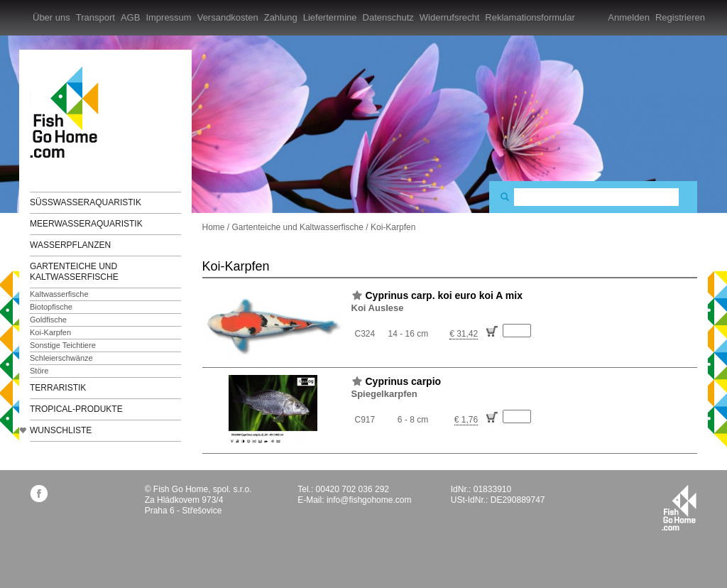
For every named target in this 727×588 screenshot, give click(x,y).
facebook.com (39, 493)
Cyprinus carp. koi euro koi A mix (444, 295)
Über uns (51, 17)
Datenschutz (388, 17)
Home (214, 227)
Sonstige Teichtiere (63, 345)
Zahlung (281, 17)
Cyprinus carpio (404, 381)
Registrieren (680, 17)
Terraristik (58, 388)
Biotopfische (51, 307)
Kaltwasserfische (59, 294)
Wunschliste (61, 430)
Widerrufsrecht (450, 17)
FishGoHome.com (69, 112)
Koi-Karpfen (50, 332)
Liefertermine (330, 17)
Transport (95, 17)
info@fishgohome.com (369, 500)
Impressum (168, 17)
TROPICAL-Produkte (76, 409)
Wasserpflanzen (70, 245)
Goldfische (48, 320)
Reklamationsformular (530, 17)
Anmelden (629, 17)
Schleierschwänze (61, 358)
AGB (130, 17)
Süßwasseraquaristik (86, 202)
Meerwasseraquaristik (86, 224)
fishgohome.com (679, 508)
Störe (39, 371)
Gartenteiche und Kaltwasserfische (74, 272)
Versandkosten (228, 17)
